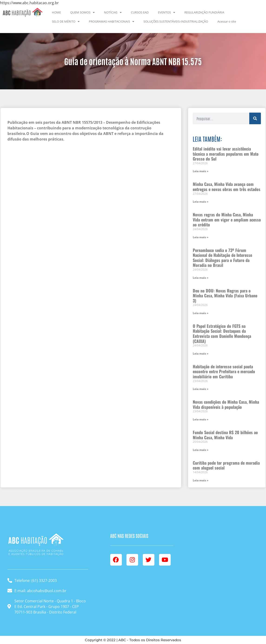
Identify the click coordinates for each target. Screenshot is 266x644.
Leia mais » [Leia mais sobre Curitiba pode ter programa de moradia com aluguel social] (201, 480)
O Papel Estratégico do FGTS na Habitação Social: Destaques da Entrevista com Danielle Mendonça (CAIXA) (222, 334)
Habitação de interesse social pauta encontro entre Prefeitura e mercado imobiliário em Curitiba (224, 371)
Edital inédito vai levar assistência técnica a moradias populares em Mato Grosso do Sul (226, 154)
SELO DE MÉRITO (66, 22)
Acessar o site (227, 21)
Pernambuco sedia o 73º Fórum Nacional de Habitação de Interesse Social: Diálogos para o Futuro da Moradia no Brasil (222, 258)
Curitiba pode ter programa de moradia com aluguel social (226, 465)
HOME (56, 12)
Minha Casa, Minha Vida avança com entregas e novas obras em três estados (227, 187)
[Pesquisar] (255, 118)
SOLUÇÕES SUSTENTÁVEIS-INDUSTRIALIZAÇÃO (176, 21)
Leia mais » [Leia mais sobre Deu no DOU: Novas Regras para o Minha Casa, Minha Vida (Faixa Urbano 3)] (201, 313)
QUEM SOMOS (82, 12)
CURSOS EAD (140, 12)
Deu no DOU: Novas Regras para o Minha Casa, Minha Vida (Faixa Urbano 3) (225, 296)
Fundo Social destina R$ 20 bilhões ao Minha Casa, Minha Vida (225, 435)
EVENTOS (166, 12)
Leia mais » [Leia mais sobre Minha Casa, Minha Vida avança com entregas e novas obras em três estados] (201, 202)
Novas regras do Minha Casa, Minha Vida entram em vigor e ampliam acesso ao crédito (227, 220)
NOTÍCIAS (113, 12)
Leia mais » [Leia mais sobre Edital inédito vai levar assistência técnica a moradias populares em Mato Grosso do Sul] (201, 171)
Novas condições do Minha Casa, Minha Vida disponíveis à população (226, 404)
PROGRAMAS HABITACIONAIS (111, 22)
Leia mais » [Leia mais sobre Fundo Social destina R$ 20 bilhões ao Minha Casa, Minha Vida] (201, 450)
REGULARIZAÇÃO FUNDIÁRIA (204, 12)
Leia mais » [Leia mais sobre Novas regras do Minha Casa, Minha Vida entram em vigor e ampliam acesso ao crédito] (201, 237)
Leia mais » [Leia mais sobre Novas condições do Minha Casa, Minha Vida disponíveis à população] (201, 419)
